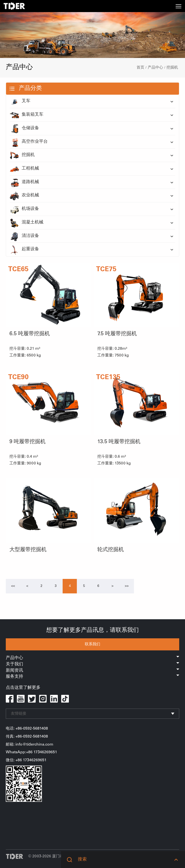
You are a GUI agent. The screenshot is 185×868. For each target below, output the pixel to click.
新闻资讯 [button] (92, 671)
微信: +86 (14, 760)
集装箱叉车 (26, 115)
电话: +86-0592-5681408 (27, 729)
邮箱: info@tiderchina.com (30, 745)
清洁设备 (24, 236)
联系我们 (92, 644)
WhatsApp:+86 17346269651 (31, 752)
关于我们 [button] (92, 664)
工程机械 (24, 169)
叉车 (20, 101)
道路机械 (24, 182)
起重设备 (24, 249)
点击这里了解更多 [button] (23, 688)
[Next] (112, 586)
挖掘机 (172, 68)
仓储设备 (24, 128)
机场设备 (24, 209)
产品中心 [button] (92, 658)
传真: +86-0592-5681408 (27, 737)
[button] (176, 860)
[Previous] (13, 586)
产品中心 (155, 68)
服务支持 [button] (92, 677)
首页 (140, 68)
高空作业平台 (29, 142)
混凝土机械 (26, 223)
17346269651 (35, 760)
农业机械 (24, 196)
